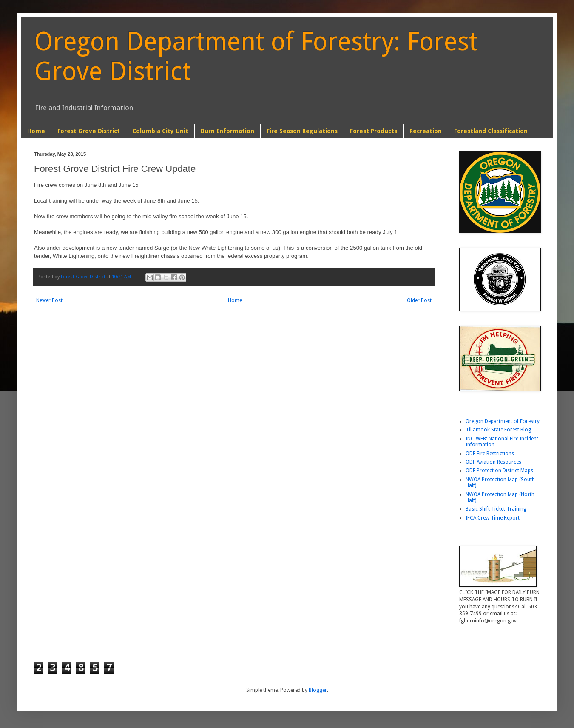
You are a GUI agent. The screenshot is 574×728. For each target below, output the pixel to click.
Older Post (419, 300)
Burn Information (227, 131)
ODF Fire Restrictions (490, 454)
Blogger (318, 690)
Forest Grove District (89, 131)
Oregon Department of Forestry (503, 421)
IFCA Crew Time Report (493, 518)
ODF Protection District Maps (499, 471)
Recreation (426, 131)
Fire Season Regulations (302, 131)
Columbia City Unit (160, 131)
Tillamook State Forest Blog (498, 430)
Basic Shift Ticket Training (496, 509)
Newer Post (49, 300)
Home (36, 131)
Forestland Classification (491, 131)
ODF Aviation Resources (493, 462)
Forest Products (374, 131)
